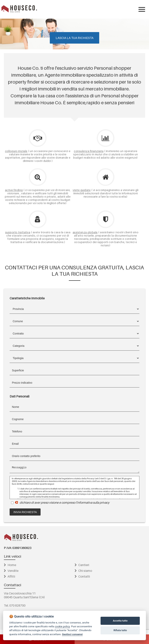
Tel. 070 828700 (15, 605)
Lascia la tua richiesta (74, 38)
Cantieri (82, 565)
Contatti (82, 576)
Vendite (11, 571)
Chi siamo (83, 571)
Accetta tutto (120, 621)
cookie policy (62, 626)
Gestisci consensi (72, 634)
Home (10, 565)
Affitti (10, 576)
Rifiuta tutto (120, 630)
